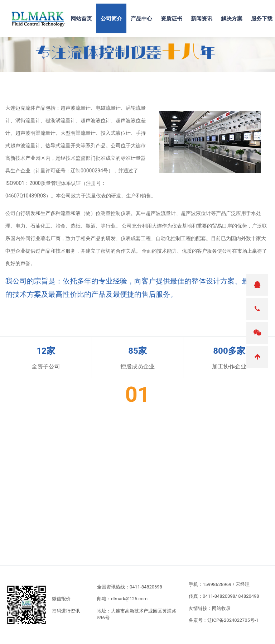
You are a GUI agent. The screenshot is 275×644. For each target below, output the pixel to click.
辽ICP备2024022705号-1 (233, 620)
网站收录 (221, 608)
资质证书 (172, 18)
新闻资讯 (202, 18)
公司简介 (111, 18)
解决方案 (232, 18)
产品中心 (141, 18)
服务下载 (262, 18)
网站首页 (81, 18)
